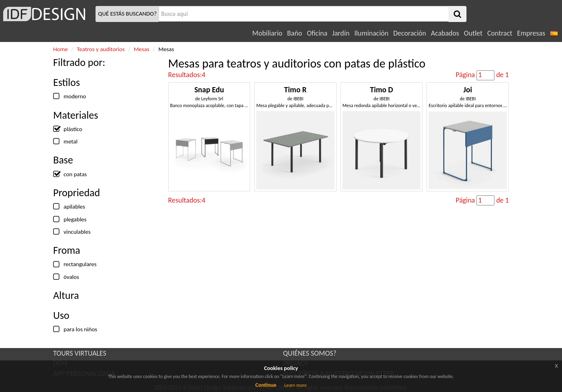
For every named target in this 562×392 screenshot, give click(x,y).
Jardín (341, 33)
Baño (294, 33)
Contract (500, 33)
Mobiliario (267, 33)
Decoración (410, 33)
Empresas (531, 33)
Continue (266, 385)
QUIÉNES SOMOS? (310, 353)
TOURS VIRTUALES (80, 353)
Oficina (317, 33)
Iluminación (371, 33)
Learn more (295, 385)
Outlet (473, 33)
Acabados (445, 33)
